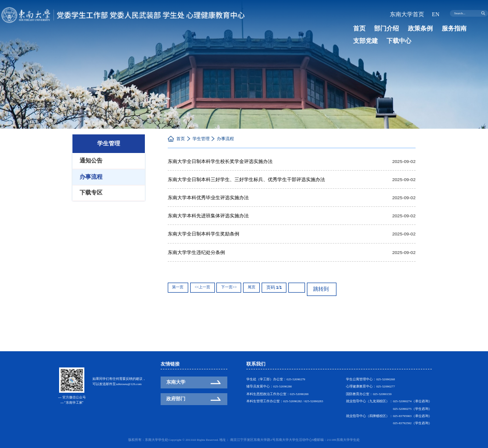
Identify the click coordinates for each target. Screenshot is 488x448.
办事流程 (225, 139)
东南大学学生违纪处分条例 (196, 251)
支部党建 (454, 27)
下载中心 (361, 36)
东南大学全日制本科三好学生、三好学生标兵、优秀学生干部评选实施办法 (246, 179)
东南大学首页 (413, 13)
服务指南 (428, 27)
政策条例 (403, 27)
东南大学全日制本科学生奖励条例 (203, 233)
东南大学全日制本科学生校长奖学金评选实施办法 (220, 161)
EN (437, 13)
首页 (356, 27)
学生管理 (201, 139)
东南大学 (176, 382)
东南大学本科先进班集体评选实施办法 (208, 215)
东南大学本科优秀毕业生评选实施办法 (208, 197)
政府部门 (176, 399)
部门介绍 (377, 27)
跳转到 (317, 286)
